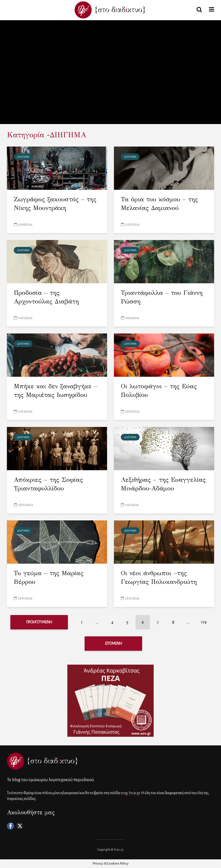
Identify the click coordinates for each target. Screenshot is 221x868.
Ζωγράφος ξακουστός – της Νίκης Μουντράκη (55, 204)
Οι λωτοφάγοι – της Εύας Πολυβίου (159, 390)
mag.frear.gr (130, 793)
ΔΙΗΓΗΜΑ (23, 157)
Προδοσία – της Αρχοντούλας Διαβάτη (46, 297)
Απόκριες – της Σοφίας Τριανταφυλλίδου (48, 484)
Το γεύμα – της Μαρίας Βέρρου (49, 577)
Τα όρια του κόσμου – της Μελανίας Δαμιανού (159, 204)
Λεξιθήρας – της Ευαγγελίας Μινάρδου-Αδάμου (163, 484)
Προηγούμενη (39, 622)
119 (204, 622)
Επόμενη (114, 644)
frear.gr (119, 850)
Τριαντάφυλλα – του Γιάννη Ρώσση (162, 297)
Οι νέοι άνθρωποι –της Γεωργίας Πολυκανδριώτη (159, 577)
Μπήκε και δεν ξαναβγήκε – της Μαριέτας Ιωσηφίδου (56, 390)
